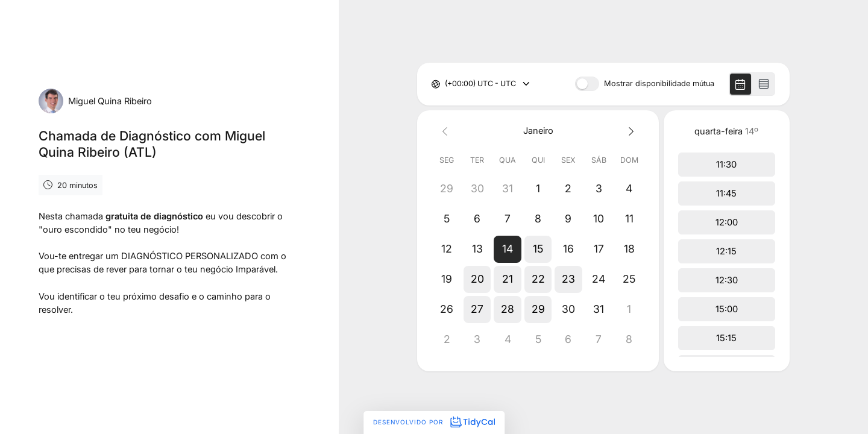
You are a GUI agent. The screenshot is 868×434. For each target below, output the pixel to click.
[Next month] (629, 131)
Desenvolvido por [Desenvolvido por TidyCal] (434, 422)
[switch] (587, 84)
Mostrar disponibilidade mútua (659, 84)
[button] (508, 249)
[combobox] (446, 84)
